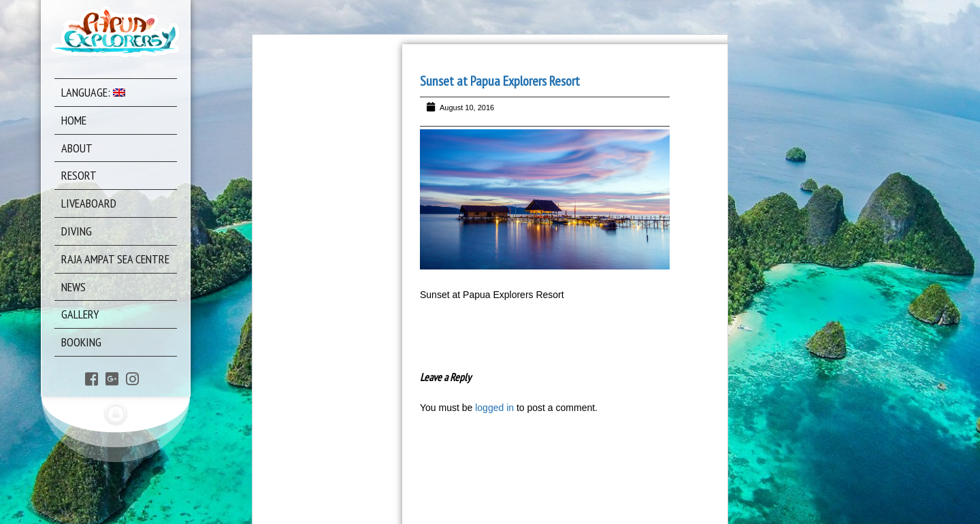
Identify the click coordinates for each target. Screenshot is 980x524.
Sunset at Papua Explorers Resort (500, 81)
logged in (494, 408)
